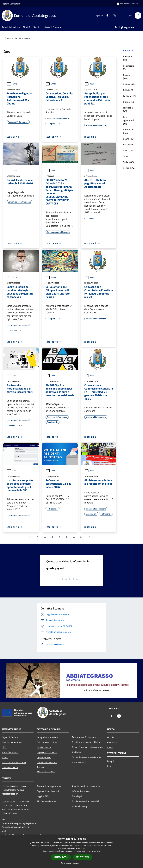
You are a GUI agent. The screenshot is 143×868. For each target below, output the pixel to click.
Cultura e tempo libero (47, 742)
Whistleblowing (79, 806)
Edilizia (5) (128, 90)
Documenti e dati (10, 767)
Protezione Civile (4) (128, 131)
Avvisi (12, 84)
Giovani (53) (129, 102)
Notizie (111, 737)
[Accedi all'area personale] (127, 4)
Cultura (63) (129, 84)
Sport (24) (128, 150)
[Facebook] (106, 15)
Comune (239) (127, 77)
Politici (5, 757)
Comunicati (113, 742)
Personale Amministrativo (14, 762)
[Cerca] (138, 16)
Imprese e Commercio (47, 752)
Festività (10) (129, 96)
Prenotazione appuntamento (50, 786)
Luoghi (110, 761)
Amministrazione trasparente (86, 786)
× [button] (140, 838)
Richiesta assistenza (47, 801)
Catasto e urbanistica (47, 762)
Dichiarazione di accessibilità (86, 801)
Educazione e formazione (84, 737)
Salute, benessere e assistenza (87, 757)
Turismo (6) (128, 162)
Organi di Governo (10, 737)
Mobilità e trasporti (46, 771)
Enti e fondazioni (10, 752)
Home (8, 38)
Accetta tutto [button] (61, 857)
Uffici (4, 747)
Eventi (110, 766)
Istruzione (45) (128, 109)
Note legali (77, 796)
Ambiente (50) (128, 58)
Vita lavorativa (44, 747)
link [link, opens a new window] (98, 851)
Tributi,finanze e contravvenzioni (88, 747)
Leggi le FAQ (43, 796)
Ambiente (77, 752)
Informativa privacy (81, 791)
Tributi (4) (128, 156)
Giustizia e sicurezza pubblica (86, 742)
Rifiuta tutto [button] (83, 857)
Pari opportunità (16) (129, 120)
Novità (18, 38)
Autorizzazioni (79, 762)
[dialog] (71, 851)
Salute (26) (128, 139)
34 (81, 537)
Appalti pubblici (44, 757)
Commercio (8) (128, 67)
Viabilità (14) (129, 168)
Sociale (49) (129, 145)
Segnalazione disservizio (48, 791)
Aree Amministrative (12, 742)
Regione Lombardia (11, 4)
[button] (71, 863)
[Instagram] (113, 15)
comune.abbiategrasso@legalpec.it (19, 823)
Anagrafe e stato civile (47, 737)
